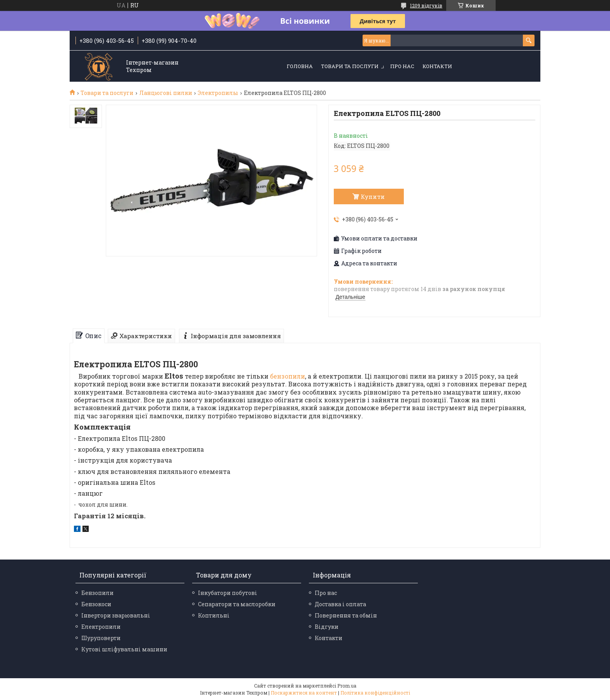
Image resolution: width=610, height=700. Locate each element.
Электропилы (218, 93)
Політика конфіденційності (375, 693)
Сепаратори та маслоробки (237, 604)
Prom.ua (347, 686)
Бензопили (97, 593)
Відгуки (327, 627)
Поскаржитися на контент (304, 693)
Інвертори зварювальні (116, 615)
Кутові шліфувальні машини (124, 649)
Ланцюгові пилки (166, 93)
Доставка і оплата (340, 604)
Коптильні (214, 615)
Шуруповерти (101, 638)
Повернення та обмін (346, 615)
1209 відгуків (426, 5)
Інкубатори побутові (228, 593)
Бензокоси (96, 604)
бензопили (287, 376)
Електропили (101, 627)
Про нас (402, 66)
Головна (300, 66)
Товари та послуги (350, 66)
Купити (373, 196)
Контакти (437, 66)
